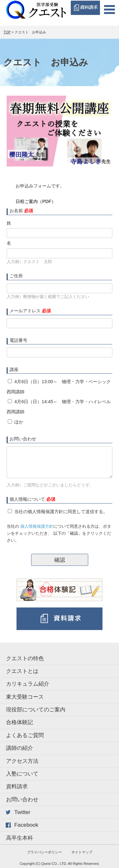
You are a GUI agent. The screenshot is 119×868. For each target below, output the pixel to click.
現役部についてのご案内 (36, 709)
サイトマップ (82, 852)
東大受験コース (25, 697)
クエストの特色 (25, 658)
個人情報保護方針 (37, 526)
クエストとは (22, 671)
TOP (7, 32)
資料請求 (17, 786)
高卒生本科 (20, 838)
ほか (19, 422)
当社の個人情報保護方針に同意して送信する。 (61, 512)
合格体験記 (20, 722)
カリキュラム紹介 (28, 684)
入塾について (22, 774)
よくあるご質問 (25, 735)
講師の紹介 (20, 748)
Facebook (26, 825)
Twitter (22, 812)
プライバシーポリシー (44, 852)
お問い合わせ (22, 799)
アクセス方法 (22, 761)
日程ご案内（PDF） (36, 201)
